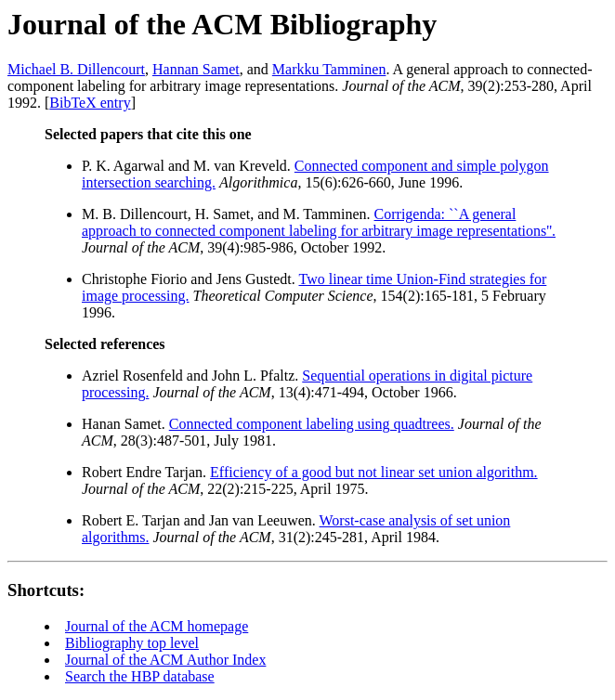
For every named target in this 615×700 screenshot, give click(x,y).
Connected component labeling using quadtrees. (312, 424)
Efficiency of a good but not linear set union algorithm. (374, 472)
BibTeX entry (90, 103)
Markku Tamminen (329, 69)
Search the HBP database (140, 676)
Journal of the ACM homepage (157, 626)
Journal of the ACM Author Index (165, 660)
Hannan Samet (196, 69)
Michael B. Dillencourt (76, 69)
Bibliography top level (132, 643)
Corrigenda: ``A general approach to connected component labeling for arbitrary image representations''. (319, 222)
